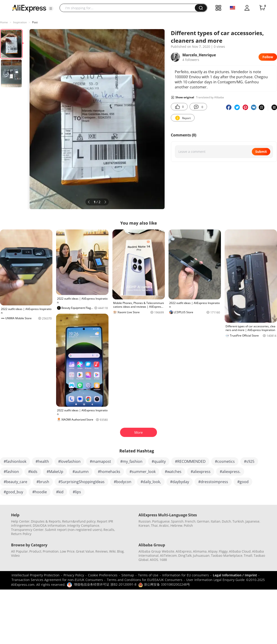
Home (4, 22)
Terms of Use (148, 575)
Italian (216, 521)
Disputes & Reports (46, 521)
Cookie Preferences (103, 575)
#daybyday (180, 482)
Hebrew (176, 525)
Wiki (112, 551)
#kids (33, 472)
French (190, 521)
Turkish (238, 521)
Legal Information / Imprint (235, 575)
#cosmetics (225, 461)
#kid (60, 492)
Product (35, 551)
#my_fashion (131, 461)
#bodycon (123, 482)
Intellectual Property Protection (36, 575)
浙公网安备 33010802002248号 (164, 584)
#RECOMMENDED (190, 461)
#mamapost (100, 461)
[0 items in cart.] (262, 8)
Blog (120, 551)
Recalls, (109, 530)
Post (35, 22)
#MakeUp (55, 472)
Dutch (226, 521)
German (203, 521)
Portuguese (161, 521)
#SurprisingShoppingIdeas (81, 482)
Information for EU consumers (186, 575)
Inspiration (20, 22)
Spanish (177, 521)
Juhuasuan (201, 555)
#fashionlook (15, 461)
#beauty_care (15, 482)
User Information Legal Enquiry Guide (215, 580)
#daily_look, (151, 482)
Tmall (248, 555)
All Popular (20, 551)
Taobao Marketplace (227, 555)
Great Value (85, 551)
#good (243, 482)
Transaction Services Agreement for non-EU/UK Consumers (57, 580)
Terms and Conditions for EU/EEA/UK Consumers (145, 580)
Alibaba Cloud (240, 551)
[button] (51, 9)
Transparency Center (27, 530)
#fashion (11, 472)
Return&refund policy (79, 521)
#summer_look (143, 472)
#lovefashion (69, 461)
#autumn (81, 472)
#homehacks (109, 472)
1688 (163, 560)
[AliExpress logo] (29, 8)
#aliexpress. (230, 472)
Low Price (67, 551)
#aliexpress (201, 472)
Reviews (102, 551)
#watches (173, 472)
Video (15, 555)
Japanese (252, 521)
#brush (43, 482)
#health (42, 461)
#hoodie (40, 492)
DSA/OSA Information (49, 525)
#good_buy (13, 492)
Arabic (164, 525)
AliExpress (184, 551)
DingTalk (185, 555)
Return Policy (21, 534)
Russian (145, 521)
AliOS (154, 560)
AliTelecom (168, 555)
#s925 (249, 461)
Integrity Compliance (83, 525)
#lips (77, 492)
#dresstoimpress (213, 482)
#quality (159, 461)
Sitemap (128, 575)
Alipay (213, 551)
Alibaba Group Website (156, 551)
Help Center (20, 521)
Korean (144, 525)
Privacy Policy (74, 575)
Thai (154, 525)
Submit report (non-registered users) (74, 530)
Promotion (51, 551)
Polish (188, 525)
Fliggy (223, 551)
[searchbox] (129, 8)
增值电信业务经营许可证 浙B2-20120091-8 (105, 584)
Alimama (200, 551)
